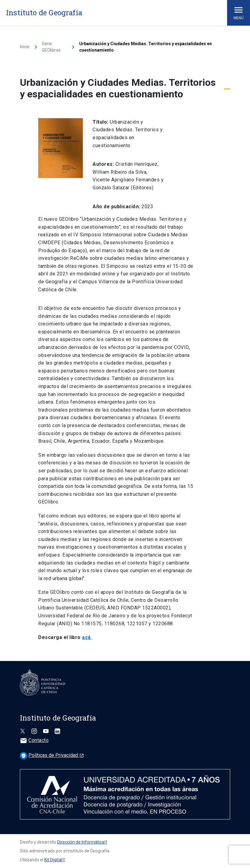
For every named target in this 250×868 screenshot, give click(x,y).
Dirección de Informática (81, 842)
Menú (239, 12)
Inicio (25, 47)
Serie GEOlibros (51, 47)
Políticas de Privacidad (52, 755)
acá (87, 637)
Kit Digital (53, 860)
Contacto (34, 740)
